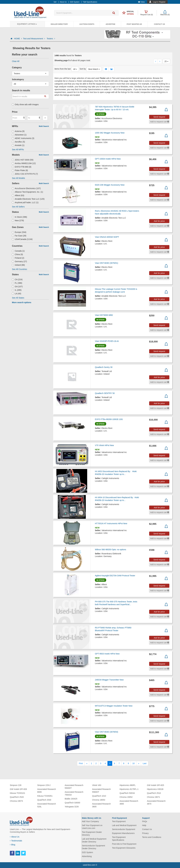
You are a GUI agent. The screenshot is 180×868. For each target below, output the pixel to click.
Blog (13, 845)
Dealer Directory (59, 24)
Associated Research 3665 (129, 802)
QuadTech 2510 (154, 793)
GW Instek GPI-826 (18, 789)
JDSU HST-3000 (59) (23, 160)
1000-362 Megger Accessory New (110, 133)
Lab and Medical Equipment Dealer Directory (94, 840)
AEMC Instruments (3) (23, 138)
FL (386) (17, 283)
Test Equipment (119, 821)
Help (144, 825)
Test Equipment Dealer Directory (92, 834)
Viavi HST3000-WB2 (104, 315)
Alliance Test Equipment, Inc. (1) (27, 192)
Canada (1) (18, 251)
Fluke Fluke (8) (20, 170)
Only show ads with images (25, 104)
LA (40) (17, 294)
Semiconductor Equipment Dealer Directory (94, 847)
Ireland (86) (18, 265)
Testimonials (16, 841)
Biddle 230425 (71, 799)
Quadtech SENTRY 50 (105, 393)
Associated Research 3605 (101, 805)
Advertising (87, 856)
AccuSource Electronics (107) (26, 188)
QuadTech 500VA (127, 793)
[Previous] (87, 763)
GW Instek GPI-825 (155, 785)
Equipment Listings (27, 24)
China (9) (17, 254)
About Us (15, 837)
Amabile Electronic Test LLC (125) (28, 199)
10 (133, 763)
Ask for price (159, 221)
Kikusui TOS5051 (45, 796)
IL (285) (17, 290)
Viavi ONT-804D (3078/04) (107, 732)
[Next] (139, 763)
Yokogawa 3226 (72, 807)
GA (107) (17, 287)
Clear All (16, 61)
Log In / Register (159, 2)
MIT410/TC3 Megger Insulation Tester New (114, 706)
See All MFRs (18, 150)
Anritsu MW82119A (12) (24, 163)
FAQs (145, 821)
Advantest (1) (19, 135)
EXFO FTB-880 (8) (22, 167)
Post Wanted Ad (134, 24)
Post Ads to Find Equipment (124, 844)
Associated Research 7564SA (74, 793)
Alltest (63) (18, 195)
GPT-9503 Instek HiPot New (107, 654)
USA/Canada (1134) (22, 239)
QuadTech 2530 (44, 800)
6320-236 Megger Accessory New (110, 185)
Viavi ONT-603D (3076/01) (107, 263)
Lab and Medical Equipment (124, 825)
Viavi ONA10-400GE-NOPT (107, 237)
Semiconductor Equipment (124, 829)
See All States (18, 298)
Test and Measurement (34, 39)
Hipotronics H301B (155, 789)
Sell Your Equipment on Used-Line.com (92, 827)
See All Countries (19, 269)
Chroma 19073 (16, 801)
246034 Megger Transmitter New (109, 680)
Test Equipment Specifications (119, 839)
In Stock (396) (19, 217)
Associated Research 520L (47, 805)
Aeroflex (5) (18, 142)
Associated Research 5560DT (101, 791)
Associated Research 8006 (47, 791)
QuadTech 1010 (99, 796)
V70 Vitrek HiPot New (104, 445)
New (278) (18, 220)
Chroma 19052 (126, 797)
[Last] (145, 763)
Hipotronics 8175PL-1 (129, 789)
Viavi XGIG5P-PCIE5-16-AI (107, 341)
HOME (18, 39)
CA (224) (17, 279)
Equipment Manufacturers (123, 833)
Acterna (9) (18, 131)
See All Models (18, 178)
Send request (159, 117)
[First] (81, 763)
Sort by (83, 69)
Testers (51, 39)
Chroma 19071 (153, 797)
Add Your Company (90, 821)
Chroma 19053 (99, 800)
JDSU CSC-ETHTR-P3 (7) (25, 174)
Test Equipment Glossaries (124, 848)
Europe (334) (19, 232)
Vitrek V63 (97, 785)
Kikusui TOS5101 (17, 793)
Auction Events (87, 24)
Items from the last (63, 69)
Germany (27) (19, 261)
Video (142, 2)
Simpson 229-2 (44, 785)
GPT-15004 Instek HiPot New (108, 159)
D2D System (88, 852)
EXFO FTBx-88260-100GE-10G (109, 419)
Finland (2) (18, 258)
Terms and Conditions (152, 837)
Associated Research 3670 (156, 802)
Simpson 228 (16, 785)
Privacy (145, 833)
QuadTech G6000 (72, 803)
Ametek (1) (18, 145)
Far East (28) (19, 236)
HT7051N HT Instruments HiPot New (111, 523)
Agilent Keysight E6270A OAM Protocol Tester (115, 576)
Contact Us (159, 24)
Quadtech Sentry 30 (104, 367)
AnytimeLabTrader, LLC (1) (25, 202)
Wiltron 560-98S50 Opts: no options (111, 550)
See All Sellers (18, 207)
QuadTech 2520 (17, 797)
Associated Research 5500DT (74, 787)
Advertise (110, 24)
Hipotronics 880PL (128, 785)
